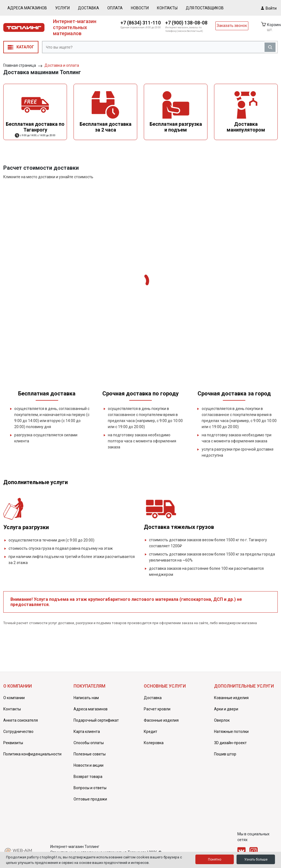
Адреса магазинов (27, 8)
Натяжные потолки (231, 732)
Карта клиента (87, 732)
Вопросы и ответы (90, 788)
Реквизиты (13, 743)
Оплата (115, 8)
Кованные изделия (231, 698)
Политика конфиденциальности (32, 754)
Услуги (62, 8)
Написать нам (86, 698)
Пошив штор (225, 754)
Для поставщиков (205, 8)
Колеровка (154, 743)
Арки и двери (226, 709)
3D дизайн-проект (230, 743)
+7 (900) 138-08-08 (186, 23)
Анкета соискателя (21, 720)
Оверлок (222, 720)
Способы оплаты (89, 743)
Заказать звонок (232, 26)
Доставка (88, 8)
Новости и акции (88, 765)
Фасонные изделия (161, 720)
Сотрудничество (18, 732)
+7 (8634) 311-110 (141, 23)
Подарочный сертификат (96, 720)
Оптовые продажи (90, 799)
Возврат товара (88, 777)
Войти (269, 8)
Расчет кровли (157, 709)
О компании (14, 698)
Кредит (151, 732)
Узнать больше (256, 859)
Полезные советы (90, 754)
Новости (140, 8)
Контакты (167, 8)
